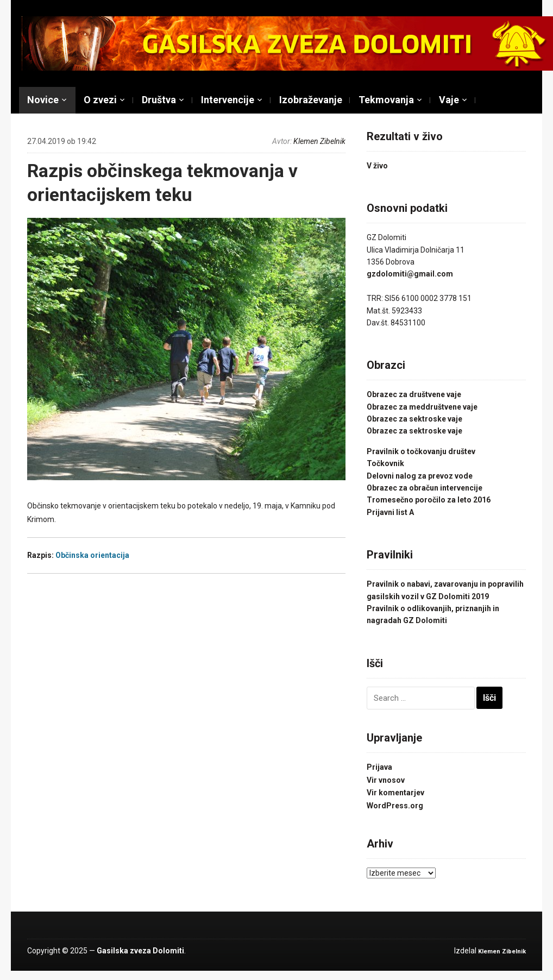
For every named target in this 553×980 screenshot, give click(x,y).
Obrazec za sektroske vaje (414, 419)
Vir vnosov (386, 780)
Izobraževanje (311, 100)
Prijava (379, 767)
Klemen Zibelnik (319, 141)
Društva (159, 100)
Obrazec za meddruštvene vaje (422, 407)
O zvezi (100, 100)
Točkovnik (385, 463)
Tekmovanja (386, 100)
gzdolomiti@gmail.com (410, 274)
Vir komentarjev (395, 793)
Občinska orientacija (92, 555)
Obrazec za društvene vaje (414, 394)
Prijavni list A (390, 512)
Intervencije (228, 100)
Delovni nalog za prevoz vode (420, 476)
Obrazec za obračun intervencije (425, 488)
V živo (377, 166)
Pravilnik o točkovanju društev (421, 451)
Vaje (449, 100)
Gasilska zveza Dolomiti (140, 951)
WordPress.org (395, 806)
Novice (43, 100)
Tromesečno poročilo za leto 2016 (429, 500)
